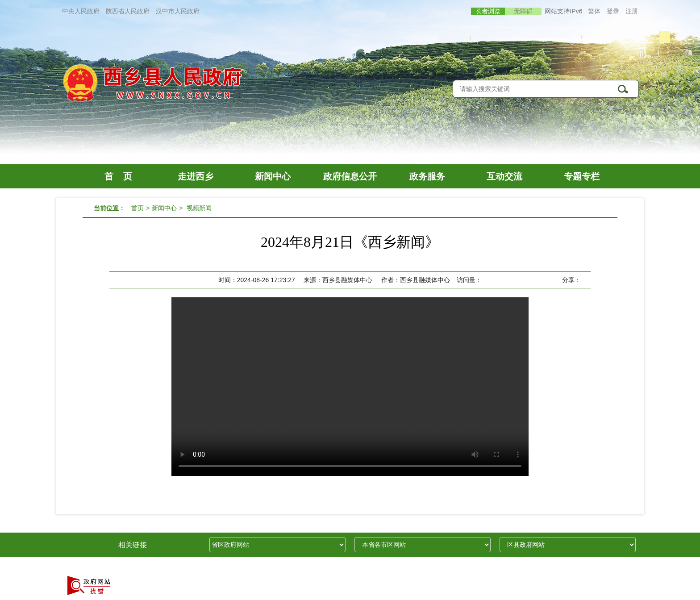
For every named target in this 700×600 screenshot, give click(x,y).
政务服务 (427, 176)
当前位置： (109, 208)
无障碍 (523, 11)
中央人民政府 (81, 11)
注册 (632, 11)
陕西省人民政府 (128, 11)
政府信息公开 (350, 176)
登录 (613, 11)
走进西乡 (196, 176)
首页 (137, 208)
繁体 (594, 11)
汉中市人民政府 (178, 11)
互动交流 (504, 176)
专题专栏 (582, 176)
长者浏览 (488, 11)
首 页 (118, 176)
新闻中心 (273, 176)
